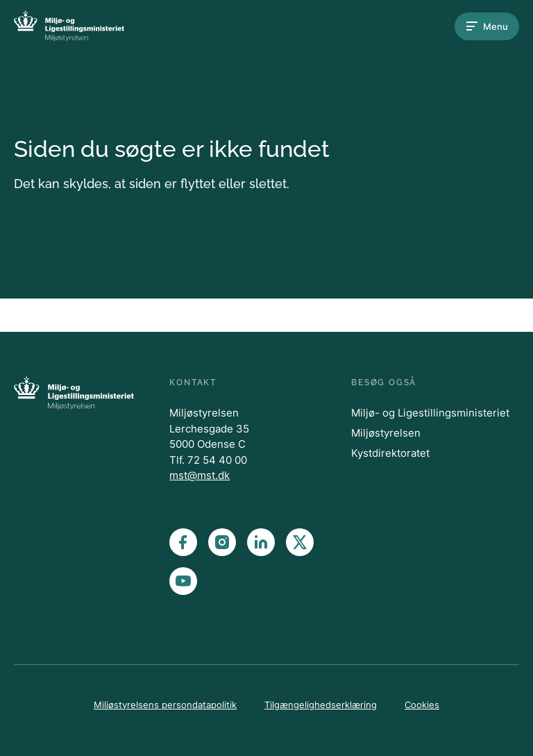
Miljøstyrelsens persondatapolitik (165, 705)
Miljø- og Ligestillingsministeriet (430, 413)
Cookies (422, 705)
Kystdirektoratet (390, 453)
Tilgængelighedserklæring (321, 705)
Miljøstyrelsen (386, 433)
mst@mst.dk (200, 475)
